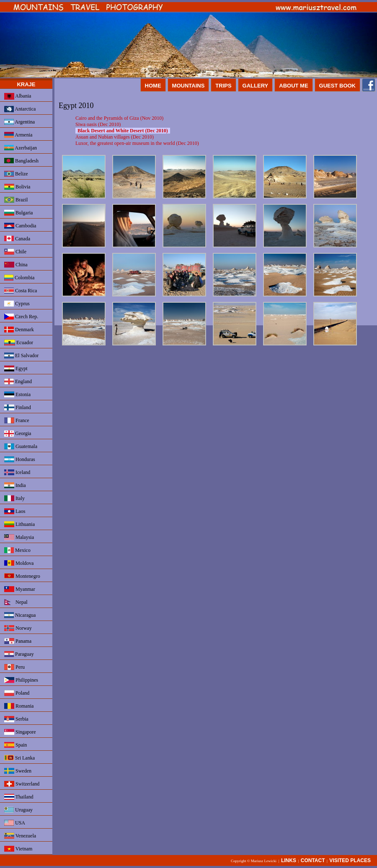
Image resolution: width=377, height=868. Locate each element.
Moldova (19, 563)
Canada (17, 239)
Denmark (19, 330)
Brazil (16, 200)
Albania (18, 96)
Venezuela (20, 836)
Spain (15, 745)
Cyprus (17, 304)
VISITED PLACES (350, 860)
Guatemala (21, 446)
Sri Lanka (19, 758)
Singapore (20, 732)
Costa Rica (21, 291)
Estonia (17, 394)
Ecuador (19, 343)
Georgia (18, 434)
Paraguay (19, 654)
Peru (14, 667)
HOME (153, 86)
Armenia (18, 135)
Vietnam (18, 849)
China (16, 265)
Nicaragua (20, 615)
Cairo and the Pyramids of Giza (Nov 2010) (119, 118)
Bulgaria (18, 213)
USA (15, 823)
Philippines (21, 680)
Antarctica (20, 109)
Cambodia (20, 226)
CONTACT (313, 860)
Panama (18, 641)
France (17, 420)
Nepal (16, 602)
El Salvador (21, 355)
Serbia (16, 719)
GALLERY (256, 86)
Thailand (19, 797)
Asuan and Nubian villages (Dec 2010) (115, 137)
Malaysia (19, 537)
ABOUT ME (293, 86)
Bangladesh (21, 161)
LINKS (289, 860)
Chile (15, 252)
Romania (19, 706)
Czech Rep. (21, 317)
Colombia (19, 278)
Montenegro (22, 576)
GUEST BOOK (337, 86)
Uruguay (18, 810)
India (15, 485)
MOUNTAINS (188, 86)
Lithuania (19, 524)
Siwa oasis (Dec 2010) (98, 124)
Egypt (16, 368)
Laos (15, 511)
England (18, 381)
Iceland (17, 472)
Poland (17, 693)
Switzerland (22, 784)
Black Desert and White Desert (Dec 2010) (123, 131)
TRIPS (223, 86)
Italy (14, 498)
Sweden (18, 771)
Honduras (20, 459)
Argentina (19, 122)
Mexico (17, 550)
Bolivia (17, 187)
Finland (18, 407)
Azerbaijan (21, 148)
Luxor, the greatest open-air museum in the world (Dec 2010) (137, 143)
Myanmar (20, 589)
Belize (16, 174)
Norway (18, 628)
